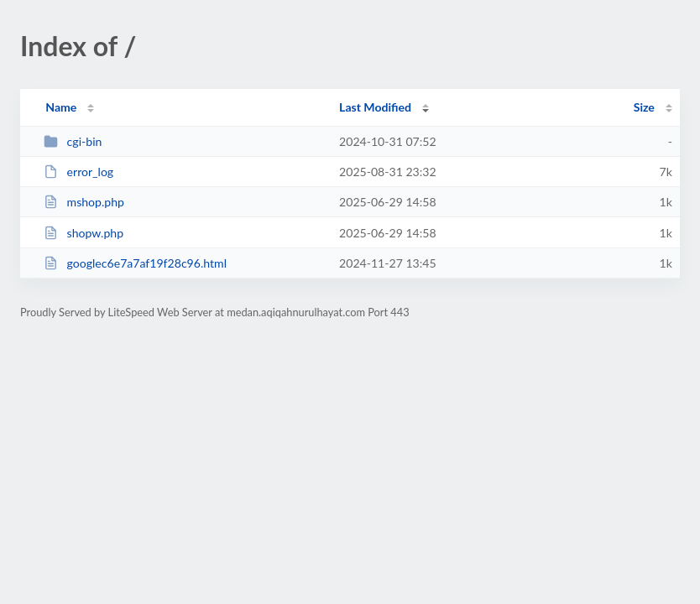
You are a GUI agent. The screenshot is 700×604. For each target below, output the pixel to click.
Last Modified (375, 107)
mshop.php (84, 202)
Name (61, 107)
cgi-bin (73, 141)
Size (644, 107)
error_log (78, 172)
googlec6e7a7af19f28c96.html (135, 263)
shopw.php (84, 233)
